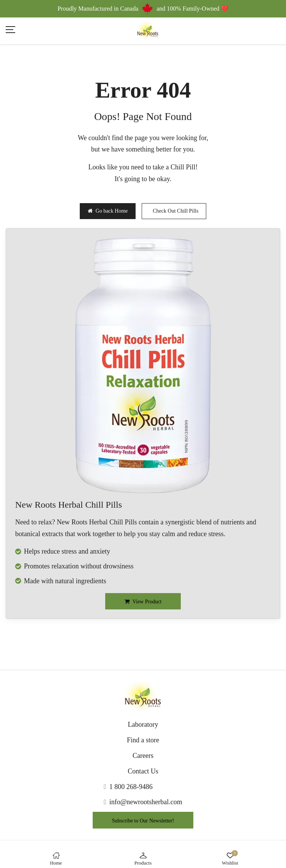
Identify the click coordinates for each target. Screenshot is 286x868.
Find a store (143, 740)
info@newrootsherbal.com (146, 802)
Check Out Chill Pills (175, 211)
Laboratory (143, 724)
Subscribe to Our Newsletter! (143, 821)
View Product (143, 602)
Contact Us (143, 771)
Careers (143, 756)
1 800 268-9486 (131, 787)
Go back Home (108, 211)
